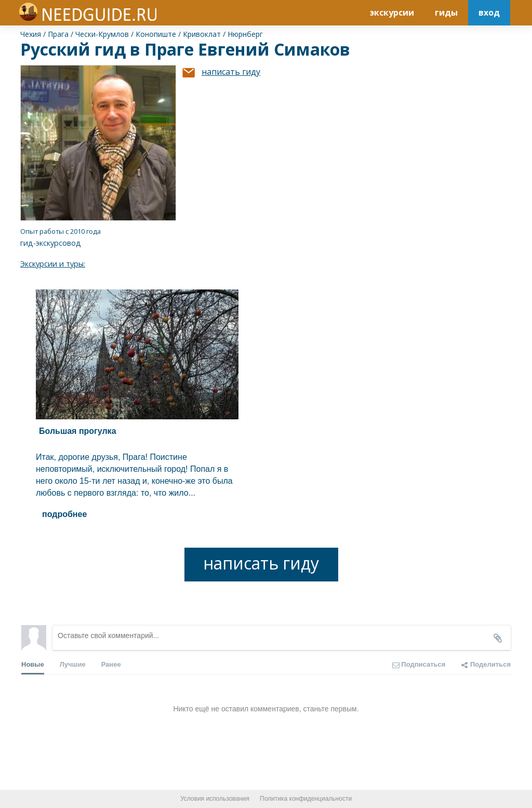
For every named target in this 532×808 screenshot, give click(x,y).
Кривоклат (202, 34)
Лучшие (73, 664)
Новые (33, 667)
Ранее (111, 664)
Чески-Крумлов (102, 34)
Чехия (31, 34)
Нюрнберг (245, 34)
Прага (58, 34)
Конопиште (156, 34)
